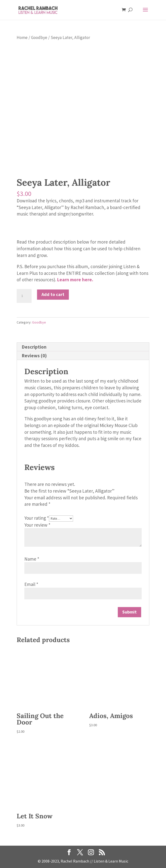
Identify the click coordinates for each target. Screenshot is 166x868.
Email (31, 584)
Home (22, 37)
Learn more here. (75, 280)
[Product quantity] (24, 296)
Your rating (37, 518)
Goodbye (39, 37)
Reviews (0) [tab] (34, 356)
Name (32, 559)
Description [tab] (34, 347)
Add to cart (53, 294)
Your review (37, 525)
